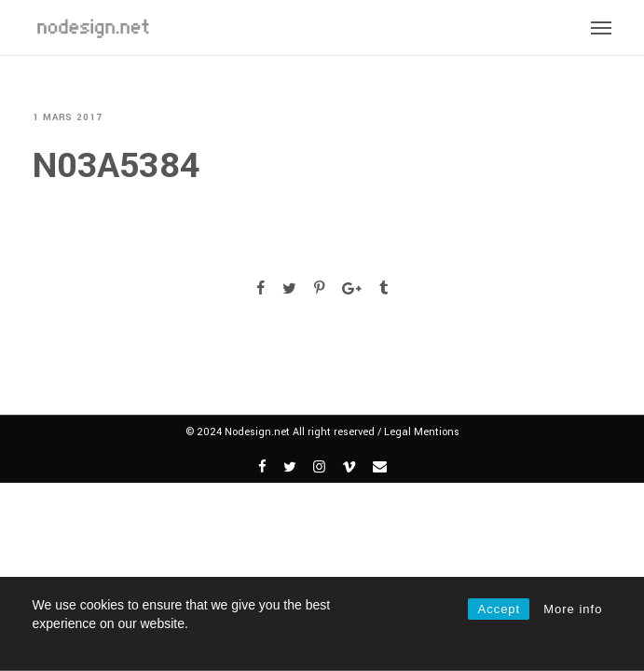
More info (573, 609)
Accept (499, 609)
